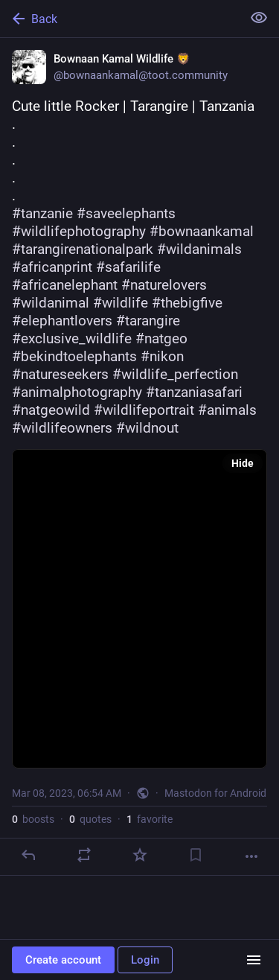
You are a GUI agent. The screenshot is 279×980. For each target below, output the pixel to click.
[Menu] (254, 960)
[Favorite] (140, 855)
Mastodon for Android (215, 793)
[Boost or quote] (84, 855)
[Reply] (28, 855)
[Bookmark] (196, 855)
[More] (251, 856)
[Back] (119, 19)
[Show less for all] (259, 18)
